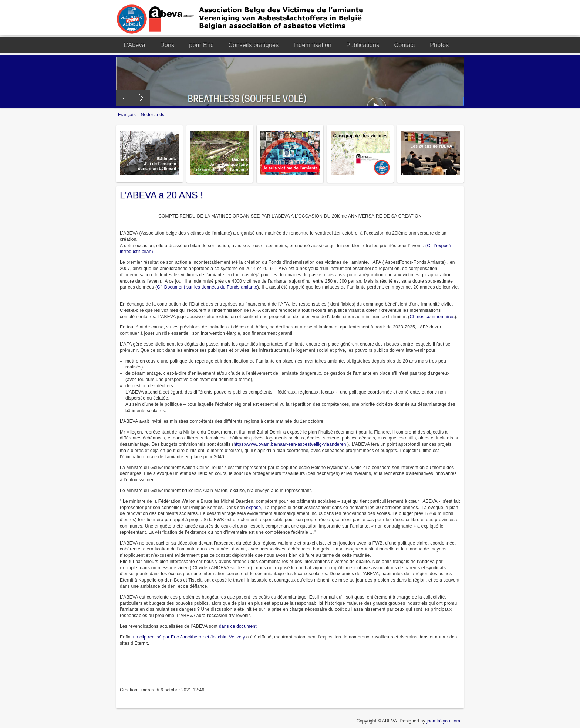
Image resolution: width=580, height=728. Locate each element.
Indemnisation (312, 45)
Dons (167, 45)
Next (141, 98)
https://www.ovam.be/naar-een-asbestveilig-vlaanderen (290, 444)
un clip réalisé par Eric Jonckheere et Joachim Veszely (189, 637)
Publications (363, 45)
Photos (439, 45)
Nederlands (153, 115)
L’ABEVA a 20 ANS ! (161, 195)
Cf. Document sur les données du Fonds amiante (207, 287)
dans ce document (238, 626)
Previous (124, 98)
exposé (253, 508)
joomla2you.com (443, 721)
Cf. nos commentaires (432, 317)
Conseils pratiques (254, 45)
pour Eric (201, 45)
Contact (404, 45)
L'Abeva (134, 45)
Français (128, 115)
